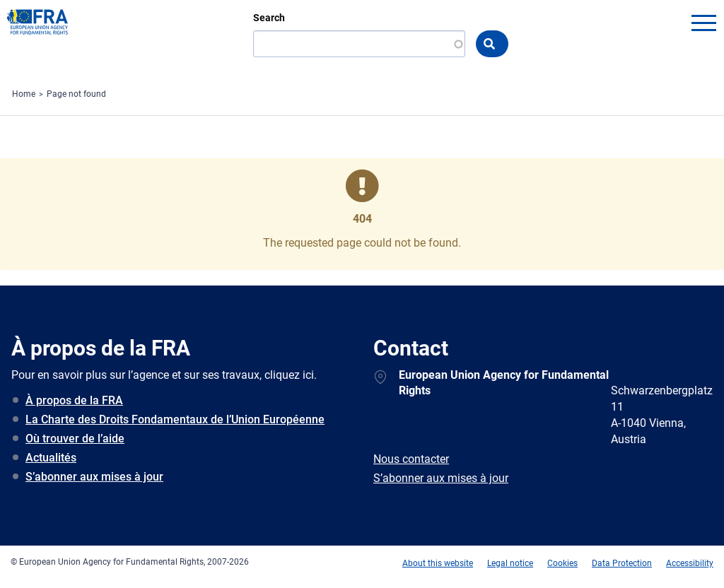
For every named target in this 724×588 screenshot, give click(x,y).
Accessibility (690, 563)
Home (24, 94)
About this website (438, 563)
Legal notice (510, 563)
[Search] (359, 44)
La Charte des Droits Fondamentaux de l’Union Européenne (175, 419)
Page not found (76, 94)
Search (269, 18)
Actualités (51, 458)
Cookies (562, 563)
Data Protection (622, 563)
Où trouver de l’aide (75, 439)
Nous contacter (411, 459)
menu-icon (703, 23)
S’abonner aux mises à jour (94, 477)
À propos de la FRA (74, 400)
